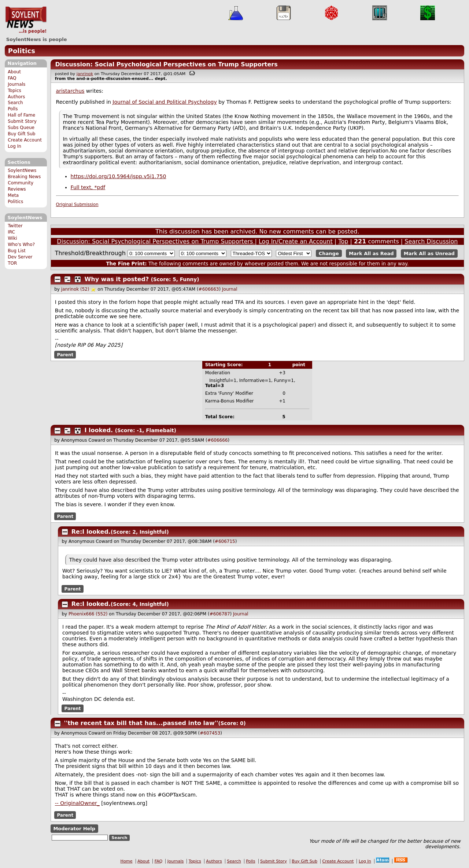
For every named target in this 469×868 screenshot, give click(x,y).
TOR (12, 263)
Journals (16, 84)
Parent (65, 354)
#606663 (209, 289)
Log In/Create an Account (296, 241)
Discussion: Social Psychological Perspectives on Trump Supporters (166, 64)
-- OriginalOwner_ (77, 803)
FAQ (12, 78)
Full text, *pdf (88, 187)
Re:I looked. (91, 532)
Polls (13, 109)
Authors (16, 97)
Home (127, 861)
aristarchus (70, 91)
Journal (230, 289)
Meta (13, 195)
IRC (11, 232)
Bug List (17, 251)
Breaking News (24, 177)
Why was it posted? (117, 279)
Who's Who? (21, 244)
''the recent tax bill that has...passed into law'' (141, 723)
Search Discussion (431, 241)
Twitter (15, 226)
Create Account (25, 140)
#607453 (210, 733)
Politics (22, 51)
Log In (14, 146)
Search (15, 103)
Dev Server (20, 257)
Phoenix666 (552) (88, 614)
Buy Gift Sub (21, 134)
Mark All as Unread (429, 253)
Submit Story (22, 121)
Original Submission (77, 205)
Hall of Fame (21, 115)
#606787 (220, 614)
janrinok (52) (75, 289)
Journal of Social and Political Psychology (165, 102)
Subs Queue (21, 128)
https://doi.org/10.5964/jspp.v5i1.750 (119, 176)
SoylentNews (26, 20)
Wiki (12, 238)
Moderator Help (74, 829)
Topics (14, 91)
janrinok (85, 74)
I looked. (99, 430)
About (14, 72)
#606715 (225, 541)
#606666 (218, 440)
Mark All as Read (371, 253)
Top (343, 241)
